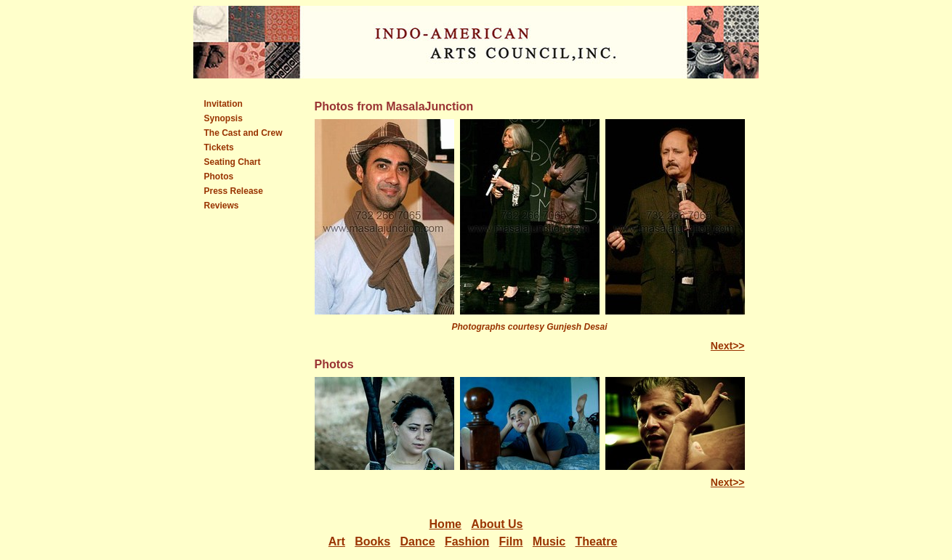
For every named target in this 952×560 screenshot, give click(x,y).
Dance (418, 541)
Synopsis (223, 118)
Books (372, 541)
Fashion (467, 541)
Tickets (219, 147)
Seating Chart (233, 162)
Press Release (234, 191)
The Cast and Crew (243, 133)
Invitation (223, 104)
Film (511, 541)
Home (445, 524)
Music (549, 541)
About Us (497, 524)
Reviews (222, 206)
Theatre (597, 541)
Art (337, 541)
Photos (219, 176)
